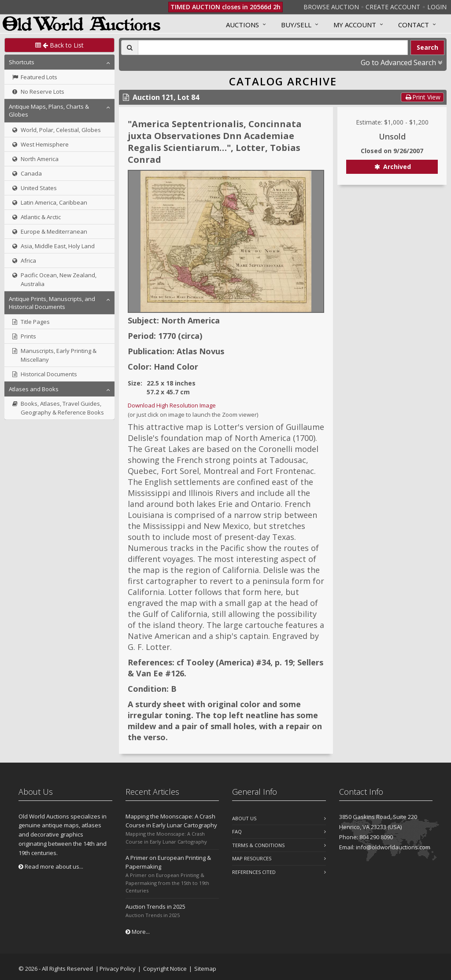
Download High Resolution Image (172, 405)
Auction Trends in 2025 (155, 907)
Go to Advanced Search (401, 62)
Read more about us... (51, 866)
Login (437, 7)
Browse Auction (331, 7)
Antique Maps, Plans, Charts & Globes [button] (49, 110)
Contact (414, 25)
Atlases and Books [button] (34, 389)
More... (138, 932)
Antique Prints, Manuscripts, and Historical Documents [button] (52, 303)
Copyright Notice (165, 969)
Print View (422, 97)
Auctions (242, 25)
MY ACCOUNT (355, 25)
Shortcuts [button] (22, 62)
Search (427, 47)
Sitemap (205, 969)
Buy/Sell (296, 25)
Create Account (393, 7)
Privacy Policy (118, 969)
